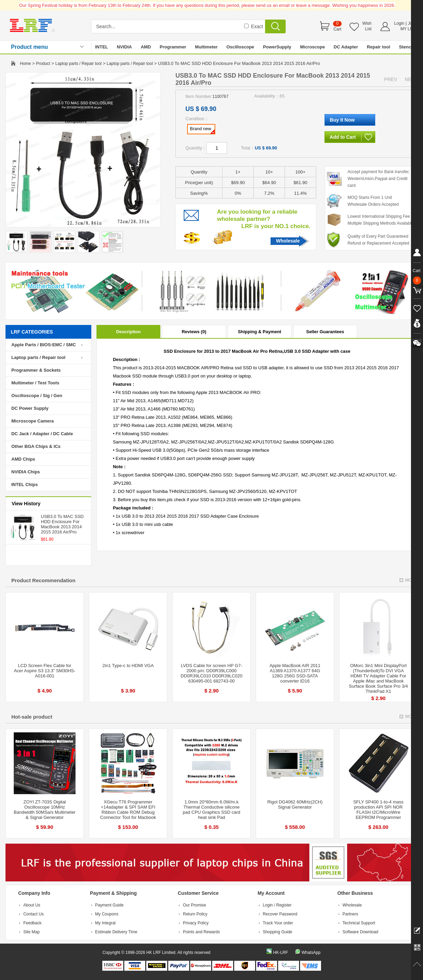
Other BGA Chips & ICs (36, 446)
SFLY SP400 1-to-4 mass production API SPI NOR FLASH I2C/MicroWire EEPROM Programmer (378, 810)
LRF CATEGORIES (32, 332)
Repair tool (378, 47)
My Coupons (107, 914)
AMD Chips (23, 459)
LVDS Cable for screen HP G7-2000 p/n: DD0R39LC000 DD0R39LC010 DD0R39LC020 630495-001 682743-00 (211, 673)
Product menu (30, 47)
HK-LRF (280, 953)
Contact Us (33, 914)
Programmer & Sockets (36, 370)
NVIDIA (124, 47)
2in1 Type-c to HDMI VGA (128, 666)
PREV (391, 79)
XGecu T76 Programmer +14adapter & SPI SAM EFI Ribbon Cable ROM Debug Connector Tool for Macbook (128, 810)
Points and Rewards (201, 932)
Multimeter (206, 47)
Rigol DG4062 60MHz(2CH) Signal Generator (295, 804)
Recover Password (280, 914)
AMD (146, 47)
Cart (337, 29)
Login (399, 23)
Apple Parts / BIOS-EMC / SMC (44, 345)
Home (25, 64)
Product (43, 64)
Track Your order (278, 923)
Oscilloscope (240, 47)
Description (128, 332)
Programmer (173, 47)
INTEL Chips (25, 485)
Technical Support (359, 923)
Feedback (32, 923)
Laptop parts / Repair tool (78, 64)
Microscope (312, 47)
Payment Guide (109, 905)
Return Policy (195, 914)
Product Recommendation (43, 580)
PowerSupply (277, 47)
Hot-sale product (32, 717)
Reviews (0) (194, 332)
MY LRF (408, 29)
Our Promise (195, 905)
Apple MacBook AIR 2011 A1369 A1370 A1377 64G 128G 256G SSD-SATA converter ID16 (295, 673)
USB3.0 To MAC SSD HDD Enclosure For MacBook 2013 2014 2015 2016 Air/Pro (62, 524)
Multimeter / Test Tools (35, 383)
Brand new (202, 130)
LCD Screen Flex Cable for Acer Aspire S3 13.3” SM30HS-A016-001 (44, 671)
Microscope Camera (33, 421)
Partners (350, 914)
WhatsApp (311, 953)
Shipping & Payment (260, 332)
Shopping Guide (277, 932)
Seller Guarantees (325, 332)
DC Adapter (346, 47)
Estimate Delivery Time (116, 932)
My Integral (105, 923)
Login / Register (277, 905)
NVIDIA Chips (26, 472)
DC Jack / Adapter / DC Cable (42, 434)
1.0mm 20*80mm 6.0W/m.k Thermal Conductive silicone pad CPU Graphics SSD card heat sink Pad (211, 810)
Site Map (31, 932)
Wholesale (288, 241)
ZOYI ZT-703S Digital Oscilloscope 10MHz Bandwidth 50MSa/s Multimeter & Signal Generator (45, 810)
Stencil (406, 47)
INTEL (102, 47)
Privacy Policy (196, 923)
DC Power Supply (30, 408)
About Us (32, 905)
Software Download (361, 932)
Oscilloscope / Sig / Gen (37, 396)
